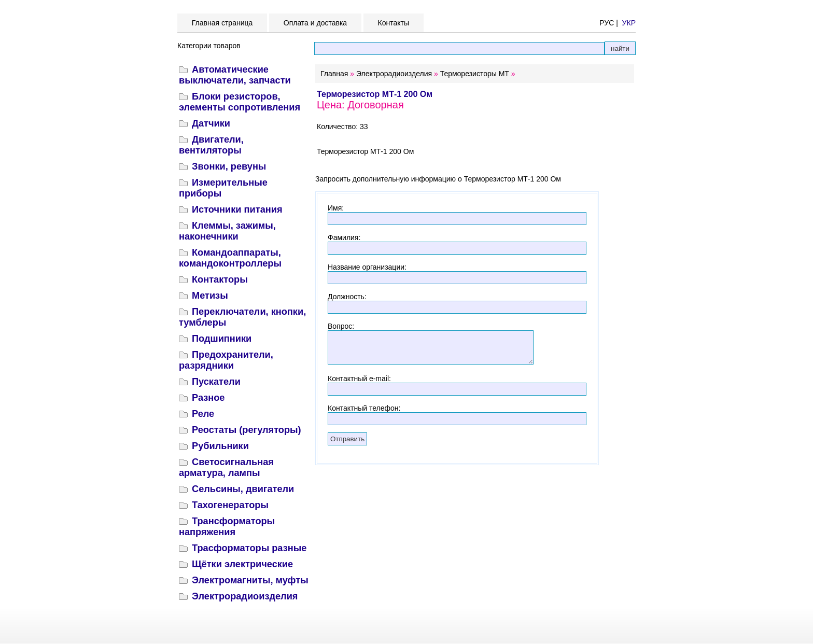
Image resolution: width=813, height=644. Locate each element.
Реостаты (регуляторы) (247, 430)
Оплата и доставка (315, 23)
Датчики (211, 123)
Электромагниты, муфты (250, 580)
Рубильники (220, 446)
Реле (203, 414)
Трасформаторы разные (249, 548)
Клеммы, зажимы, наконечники (227, 231)
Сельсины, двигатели (243, 489)
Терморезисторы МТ (475, 74)
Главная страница (222, 23)
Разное (208, 398)
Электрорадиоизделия (245, 596)
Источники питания (237, 209)
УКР (629, 23)
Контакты (394, 23)
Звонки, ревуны (229, 166)
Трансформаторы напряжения (227, 527)
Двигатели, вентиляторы (211, 145)
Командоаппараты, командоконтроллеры (230, 258)
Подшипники (222, 339)
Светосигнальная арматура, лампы (226, 467)
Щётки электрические (242, 564)
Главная (334, 74)
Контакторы (220, 279)
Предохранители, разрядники (226, 360)
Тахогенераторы (230, 505)
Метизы (210, 296)
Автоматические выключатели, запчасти (235, 75)
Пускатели (216, 382)
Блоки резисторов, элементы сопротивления (240, 102)
